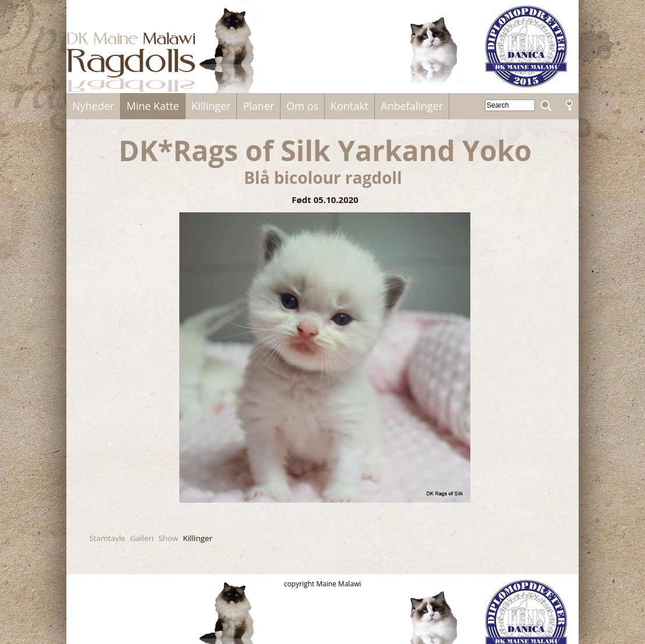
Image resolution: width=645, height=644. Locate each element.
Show (168, 538)
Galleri (142, 538)
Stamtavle (107, 538)
